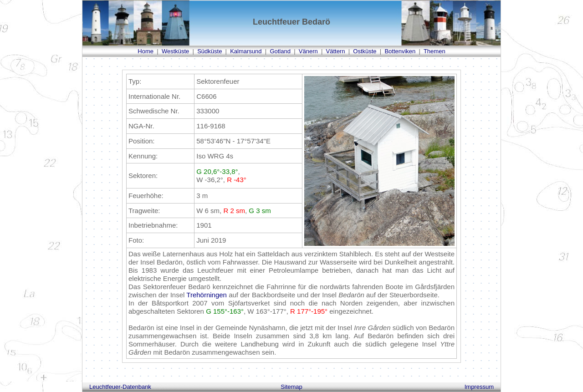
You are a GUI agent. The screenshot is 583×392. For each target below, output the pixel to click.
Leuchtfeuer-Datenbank (120, 387)
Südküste (210, 51)
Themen (435, 51)
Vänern (308, 51)
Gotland (280, 51)
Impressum (479, 387)
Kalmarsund (246, 51)
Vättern (336, 51)
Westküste (175, 51)
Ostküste (365, 51)
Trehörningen (207, 295)
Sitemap (291, 387)
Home (146, 51)
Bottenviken (400, 51)
